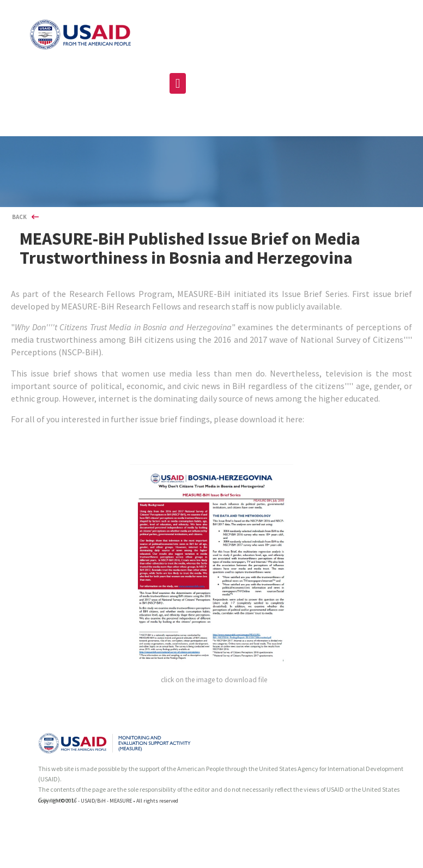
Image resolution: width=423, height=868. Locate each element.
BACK (19, 217)
